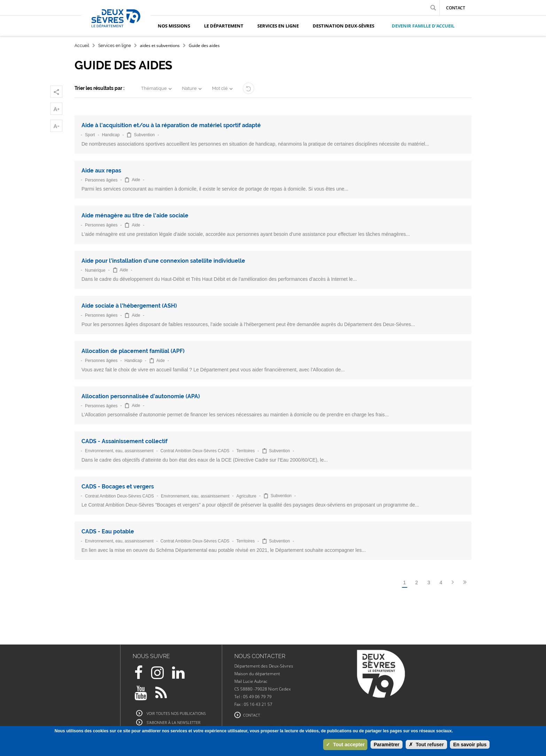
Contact (456, 8)
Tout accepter (345, 745)
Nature (189, 88)
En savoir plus (470, 745)
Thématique (154, 88)
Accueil (82, 46)
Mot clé (220, 88)
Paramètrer (387, 745)
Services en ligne (115, 46)
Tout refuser (426, 745)
